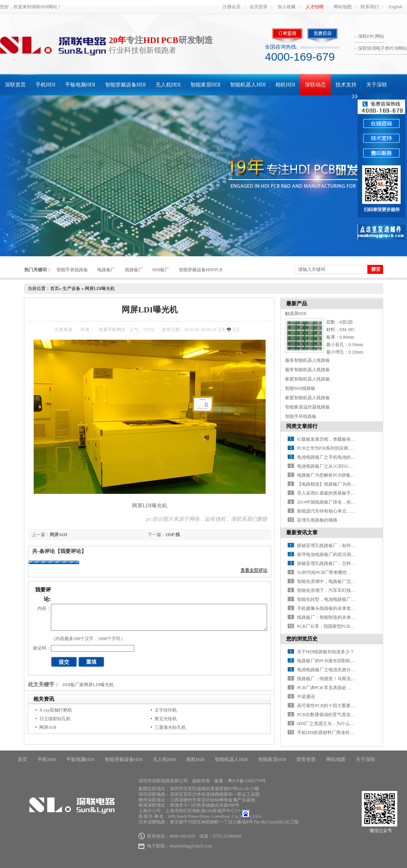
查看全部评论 (254, 570)
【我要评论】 (71, 551)
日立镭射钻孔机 (55, 719)
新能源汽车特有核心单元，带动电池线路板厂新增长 (349, 511)
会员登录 (258, 7)
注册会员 (232, 7)
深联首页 (15, 85)
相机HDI (285, 85)
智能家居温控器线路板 (307, 407)
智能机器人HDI (248, 85)
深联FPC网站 (371, 36)
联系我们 (370, 7)
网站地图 (343, 7)
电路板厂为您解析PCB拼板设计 (328, 475)
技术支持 (346, 85)
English (396, 7)
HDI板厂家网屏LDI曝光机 (88, 685)
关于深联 (377, 85)
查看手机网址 (112, 330)
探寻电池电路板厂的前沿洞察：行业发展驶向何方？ (349, 554)
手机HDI (45, 85)
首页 (55, 288)
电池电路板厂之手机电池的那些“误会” (335, 457)
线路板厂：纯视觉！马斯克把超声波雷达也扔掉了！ (349, 679)
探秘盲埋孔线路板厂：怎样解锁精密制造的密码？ (346, 563)
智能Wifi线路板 (300, 388)
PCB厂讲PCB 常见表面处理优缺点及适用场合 (342, 688)
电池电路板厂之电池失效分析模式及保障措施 (342, 670)
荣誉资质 (306, 759)
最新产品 (297, 304)
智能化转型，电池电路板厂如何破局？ (335, 599)
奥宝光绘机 (166, 719)
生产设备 (71, 288)
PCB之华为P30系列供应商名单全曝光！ (336, 448)
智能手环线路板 (301, 416)
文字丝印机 (166, 710)
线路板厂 (134, 270)
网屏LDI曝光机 (100, 288)
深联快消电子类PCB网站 (382, 48)
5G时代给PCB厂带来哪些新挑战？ (331, 572)
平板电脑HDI (80, 85)
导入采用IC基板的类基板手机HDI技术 (335, 493)
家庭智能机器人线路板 (307, 379)
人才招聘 (315, 7)
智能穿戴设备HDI (126, 85)
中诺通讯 (306, 697)
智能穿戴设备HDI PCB (201, 270)
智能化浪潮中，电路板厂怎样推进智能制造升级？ (346, 581)
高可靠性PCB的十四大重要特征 (328, 706)
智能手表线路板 (72, 270)
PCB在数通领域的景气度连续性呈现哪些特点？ (344, 715)
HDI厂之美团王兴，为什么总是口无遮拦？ (339, 724)
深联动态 (315, 85)
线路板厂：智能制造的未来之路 (328, 617)
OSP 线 (173, 535)
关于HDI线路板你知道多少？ (326, 652)
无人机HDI (168, 85)
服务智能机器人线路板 (307, 360)
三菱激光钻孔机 (170, 727)
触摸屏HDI (296, 314)
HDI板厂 (161, 270)
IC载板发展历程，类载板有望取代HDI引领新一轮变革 (350, 439)
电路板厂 (106, 270)
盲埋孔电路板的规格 (317, 520)
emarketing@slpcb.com (191, 846)
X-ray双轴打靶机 (56, 710)
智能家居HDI (206, 85)
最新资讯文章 (302, 533)
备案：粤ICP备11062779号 (240, 781)
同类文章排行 (302, 426)
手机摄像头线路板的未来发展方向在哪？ (337, 608)
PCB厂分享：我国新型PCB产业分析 (332, 626)
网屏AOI (59, 535)
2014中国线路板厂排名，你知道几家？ (335, 502)
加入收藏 (287, 7)
